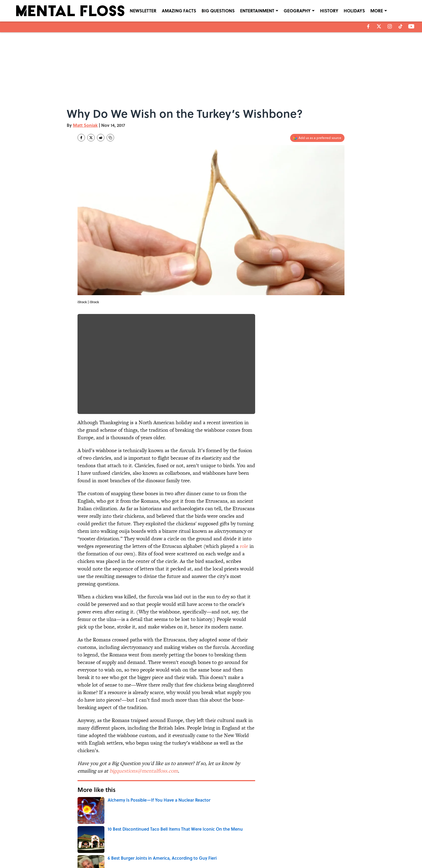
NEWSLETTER (143, 11)
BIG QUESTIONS (218, 11)
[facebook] (368, 26)
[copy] (110, 138)
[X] (379, 26)
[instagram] (390, 26)
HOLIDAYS (354, 11)
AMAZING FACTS (179, 11)
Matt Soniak (85, 125)
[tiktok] (400, 26)
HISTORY (329, 11)
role (244, 546)
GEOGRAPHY (297, 11)
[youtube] (411, 26)
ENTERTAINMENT (257, 11)
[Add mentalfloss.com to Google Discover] (317, 138)
